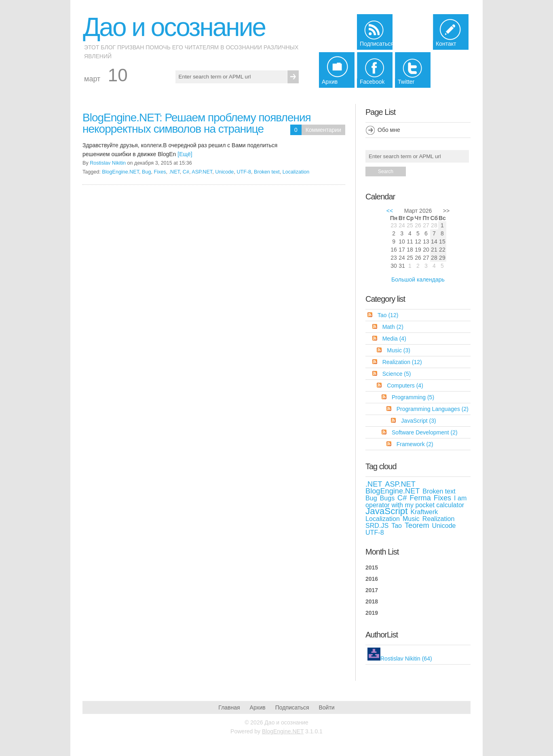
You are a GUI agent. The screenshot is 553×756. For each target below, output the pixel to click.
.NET (174, 172)
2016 (372, 579)
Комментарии (323, 130)
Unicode (224, 172)
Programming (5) (413, 397)
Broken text (267, 172)
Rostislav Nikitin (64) (406, 659)
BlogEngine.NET (120, 172)
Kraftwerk (424, 512)
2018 (372, 601)
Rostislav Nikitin (108, 163)
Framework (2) (415, 444)
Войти (326, 707)
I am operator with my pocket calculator (416, 501)
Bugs (387, 498)
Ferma (420, 498)
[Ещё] (185, 154)
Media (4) (394, 339)
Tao (397, 525)
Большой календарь (418, 280)
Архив (258, 707)
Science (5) (397, 374)
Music (411, 519)
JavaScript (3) (418, 421)
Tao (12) (388, 315)
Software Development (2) (425, 432)
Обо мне (389, 130)
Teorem (417, 525)
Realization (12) (402, 362)
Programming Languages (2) (433, 409)
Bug (146, 172)
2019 (372, 613)
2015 (372, 568)
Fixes (160, 172)
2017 (372, 590)
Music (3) (399, 350)
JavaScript (387, 511)
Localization (296, 172)
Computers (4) (405, 385)
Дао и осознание (174, 27)
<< (390, 211)
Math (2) (393, 327)
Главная (229, 707)
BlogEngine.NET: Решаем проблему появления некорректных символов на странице (197, 123)
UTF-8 (244, 172)
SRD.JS (377, 525)
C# (186, 172)
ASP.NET (202, 172)
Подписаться (292, 707)
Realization (439, 519)
